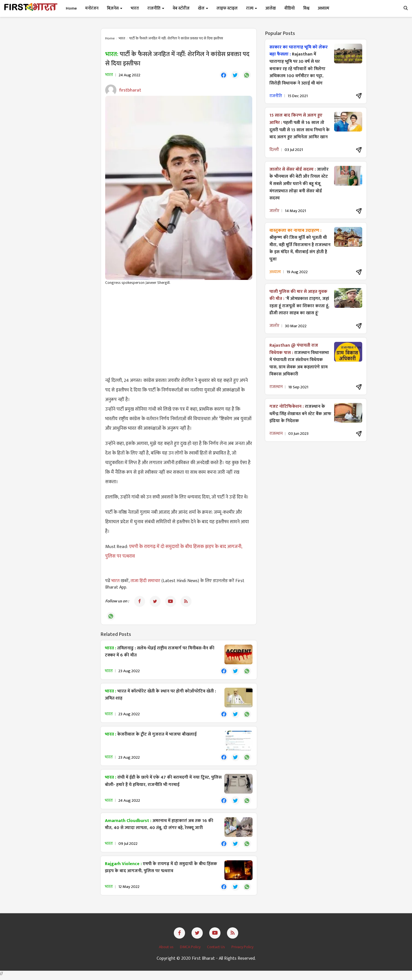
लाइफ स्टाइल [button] (227, 8)
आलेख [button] (271, 8)
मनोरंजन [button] (92, 8)
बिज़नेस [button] (115, 8)
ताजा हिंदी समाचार (145, 581)
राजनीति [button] (156, 8)
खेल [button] (203, 8)
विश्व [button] (306, 8)
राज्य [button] (252, 8)
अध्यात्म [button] (324, 8)
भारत (122, 38)
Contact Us (216, 950)
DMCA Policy (191, 950)
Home (71, 8)
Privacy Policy (242, 950)
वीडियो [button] (290, 8)
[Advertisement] (179, 331)
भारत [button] (135, 8)
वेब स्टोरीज (181, 8)
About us (167, 950)
